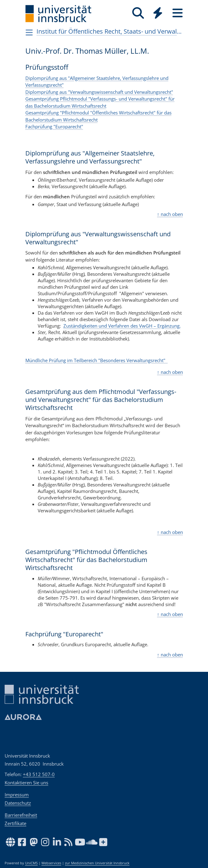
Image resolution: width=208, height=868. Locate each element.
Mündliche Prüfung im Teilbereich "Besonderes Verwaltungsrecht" (97, 360)
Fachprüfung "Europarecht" (54, 126)
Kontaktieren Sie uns (26, 783)
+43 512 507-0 (39, 774)
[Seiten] (178, 13)
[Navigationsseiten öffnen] (30, 32)
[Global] (158, 14)
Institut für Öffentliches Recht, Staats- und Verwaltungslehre (109, 31)
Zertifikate (15, 823)
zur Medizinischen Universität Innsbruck (97, 863)
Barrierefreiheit (21, 815)
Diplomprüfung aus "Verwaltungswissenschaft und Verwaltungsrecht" (99, 92)
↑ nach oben (170, 214)
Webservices (51, 863)
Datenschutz (18, 803)
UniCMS (31, 863)
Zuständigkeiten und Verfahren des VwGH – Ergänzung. (122, 326)
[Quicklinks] (158, 13)
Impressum (17, 795)
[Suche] (138, 13)
